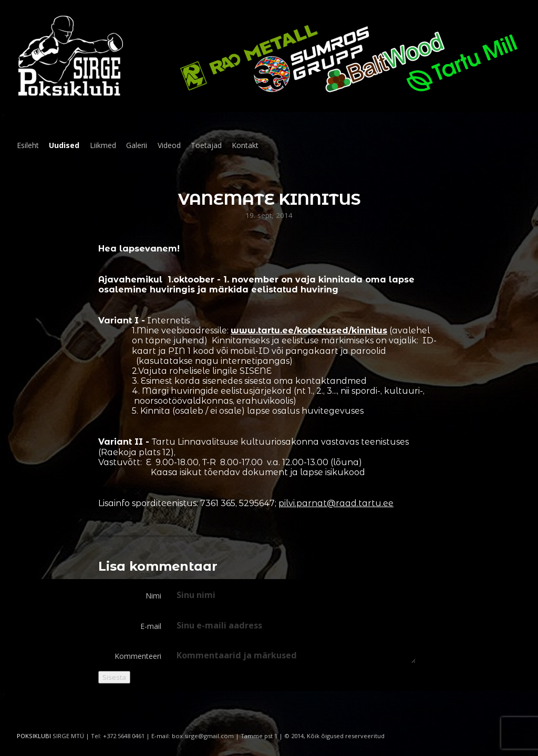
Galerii (137, 145)
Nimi (153, 596)
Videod (169, 145)
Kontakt (245, 145)
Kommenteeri (138, 656)
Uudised (64, 145)
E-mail (151, 626)
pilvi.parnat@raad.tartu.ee (336, 503)
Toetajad (206, 145)
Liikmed (103, 145)
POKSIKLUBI (34, 736)
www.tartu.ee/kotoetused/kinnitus (309, 330)
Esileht (28, 145)
